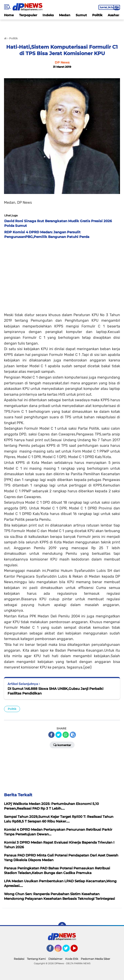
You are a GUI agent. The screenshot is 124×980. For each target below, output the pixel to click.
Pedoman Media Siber (96, 959)
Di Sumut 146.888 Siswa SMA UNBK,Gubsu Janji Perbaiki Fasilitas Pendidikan (55, 691)
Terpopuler (28, 15)
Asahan (114, 15)
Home (9, 15)
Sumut (81, 15)
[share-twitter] (59, 735)
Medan (65, 15)
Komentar (62, 745)
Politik (97, 15)
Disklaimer (55, 959)
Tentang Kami (36, 959)
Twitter (68, 950)
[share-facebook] (51, 735)
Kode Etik (72, 959)
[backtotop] (62, 926)
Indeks (48, 15)
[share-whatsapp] (66, 735)
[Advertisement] (62, 274)
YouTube (77, 950)
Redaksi (19, 959)
